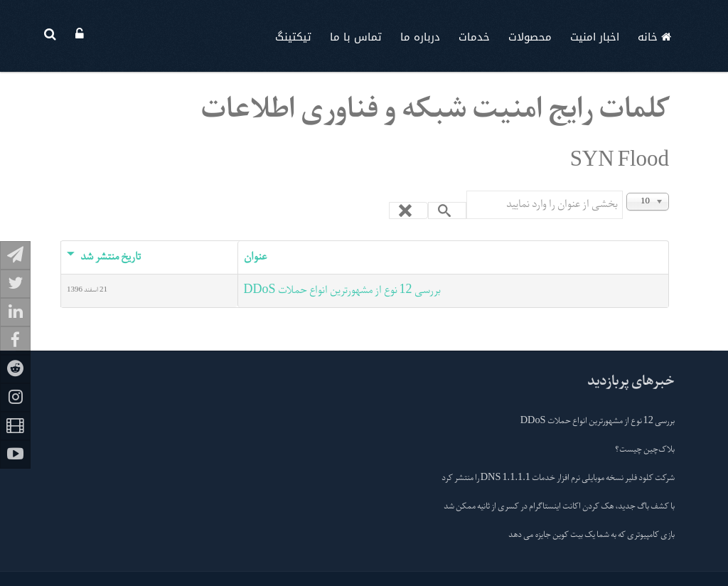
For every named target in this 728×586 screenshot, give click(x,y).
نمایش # (669, 191)
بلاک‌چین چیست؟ (645, 450)
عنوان (255, 257)
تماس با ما (356, 37)
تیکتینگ (293, 37)
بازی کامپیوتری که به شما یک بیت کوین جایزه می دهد (591, 536)
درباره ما (420, 37)
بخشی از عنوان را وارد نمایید (622, 191)
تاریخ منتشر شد (104, 257)
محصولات (530, 37)
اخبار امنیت (595, 37)
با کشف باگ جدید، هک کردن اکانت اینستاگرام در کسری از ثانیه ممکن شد (559, 507)
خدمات (474, 37)
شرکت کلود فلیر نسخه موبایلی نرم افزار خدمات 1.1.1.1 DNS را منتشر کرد (558, 479)
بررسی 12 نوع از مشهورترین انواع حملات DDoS (342, 291)
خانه (654, 37)
